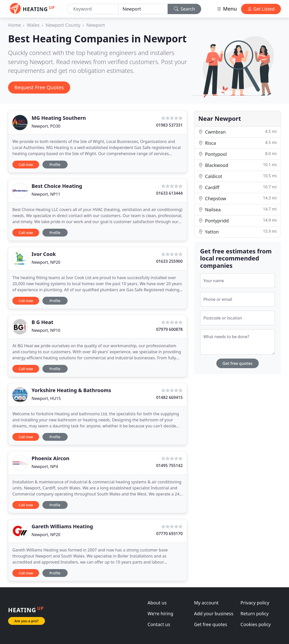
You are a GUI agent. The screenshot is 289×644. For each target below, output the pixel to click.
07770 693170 (169, 534)
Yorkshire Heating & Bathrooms (71, 390)
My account (206, 603)
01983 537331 (169, 125)
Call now (26, 165)
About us (157, 603)
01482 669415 (169, 397)
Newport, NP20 (46, 262)
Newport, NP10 (46, 330)
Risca (238, 143)
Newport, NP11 (46, 194)
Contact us (159, 624)
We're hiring (161, 613)
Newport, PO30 (46, 126)
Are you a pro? (27, 621)
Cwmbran (238, 132)
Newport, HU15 (46, 398)
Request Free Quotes (39, 87)
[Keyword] (93, 9)
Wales (33, 25)
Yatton (238, 232)
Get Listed (261, 9)
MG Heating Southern (59, 118)
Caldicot (238, 176)
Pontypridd (238, 221)
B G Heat (42, 322)
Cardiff (238, 187)
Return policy (255, 613)
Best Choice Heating (57, 186)
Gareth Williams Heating (62, 526)
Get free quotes (238, 363)
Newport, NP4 (45, 466)
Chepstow (238, 198)
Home (15, 25)
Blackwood (238, 165)
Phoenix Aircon (50, 458)
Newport (96, 25)
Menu (227, 9)
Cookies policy (256, 624)
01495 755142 (169, 465)
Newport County (63, 25)
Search (185, 9)
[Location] (143, 9)
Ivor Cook (44, 254)
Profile (55, 165)
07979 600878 (169, 329)
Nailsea (238, 209)
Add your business (214, 613)
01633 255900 (169, 261)
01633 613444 (169, 193)
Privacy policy (255, 603)
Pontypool (238, 154)
